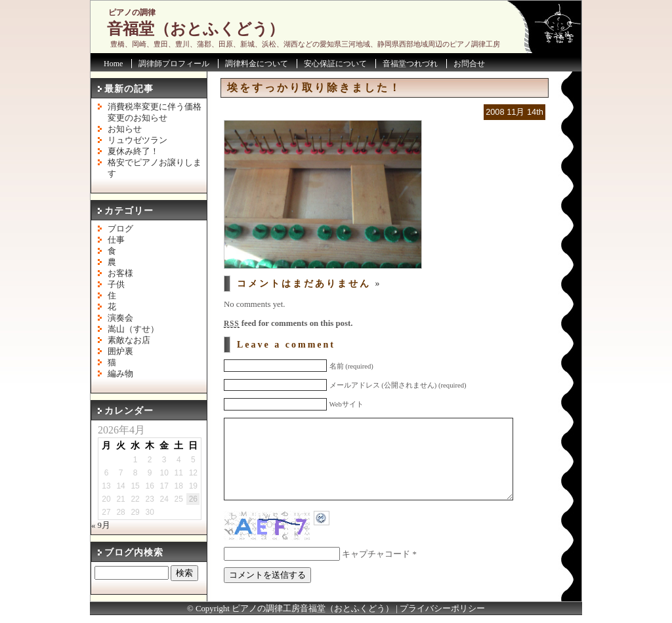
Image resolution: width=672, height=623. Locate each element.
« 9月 (101, 525)
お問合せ (469, 64)
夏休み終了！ (133, 151)
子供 (116, 285)
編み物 (120, 374)
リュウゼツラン (137, 140)
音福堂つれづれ (410, 64)
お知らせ (125, 129)
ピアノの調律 (132, 12)
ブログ (120, 229)
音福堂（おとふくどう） (196, 29)
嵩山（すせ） (133, 329)
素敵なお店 (129, 340)
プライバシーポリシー (442, 616)
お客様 (120, 273)
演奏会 (120, 318)
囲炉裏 (120, 352)
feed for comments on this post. (288, 323)
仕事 (116, 240)
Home (113, 64)
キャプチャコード (376, 574)
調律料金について (257, 64)
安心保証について (335, 64)
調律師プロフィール (174, 64)
